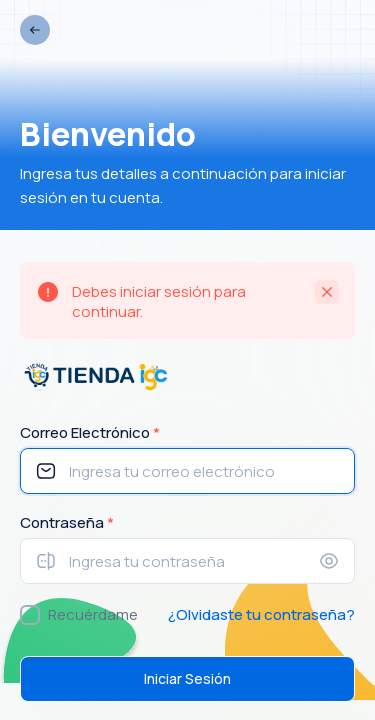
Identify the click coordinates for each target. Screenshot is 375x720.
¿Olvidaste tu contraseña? (261, 614)
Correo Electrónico (90, 432)
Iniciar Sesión (187, 678)
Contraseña (67, 522)
